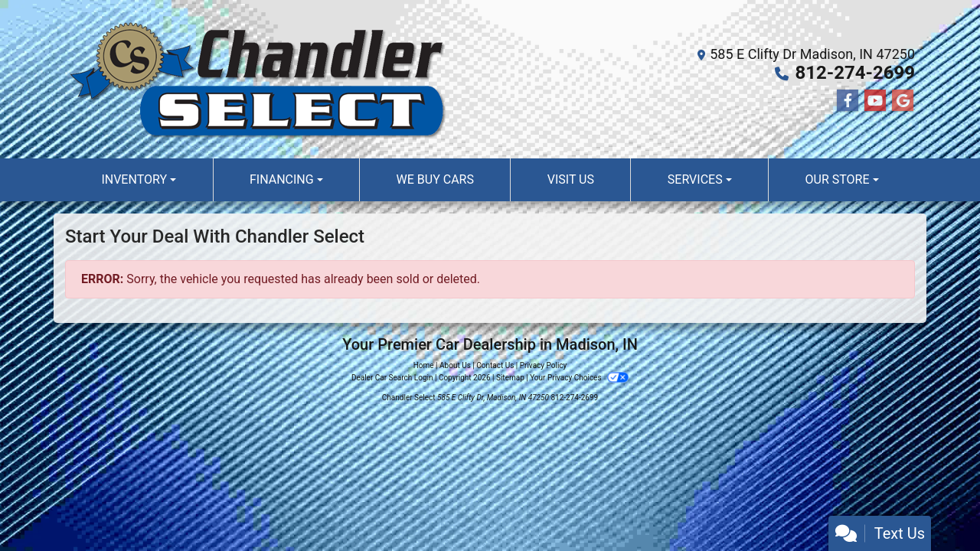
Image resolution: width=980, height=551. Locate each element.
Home (424, 365)
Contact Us (495, 365)
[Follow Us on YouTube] (875, 101)
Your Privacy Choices (579, 378)
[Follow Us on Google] (903, 101)
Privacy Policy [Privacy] (544, 365)
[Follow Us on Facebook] (848, 101)
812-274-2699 (855, 73)
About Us (455, 365)
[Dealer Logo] (256, 79)
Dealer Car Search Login (392, 378)
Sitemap (510, 378)
